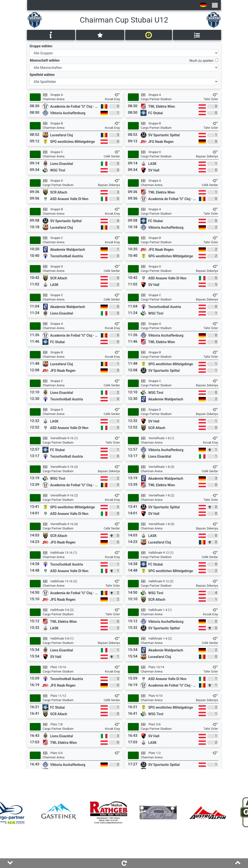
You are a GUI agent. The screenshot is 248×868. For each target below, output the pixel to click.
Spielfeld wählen (42, 75)
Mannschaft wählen (45, 60)
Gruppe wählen (41, 46)
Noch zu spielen (202, 61)
